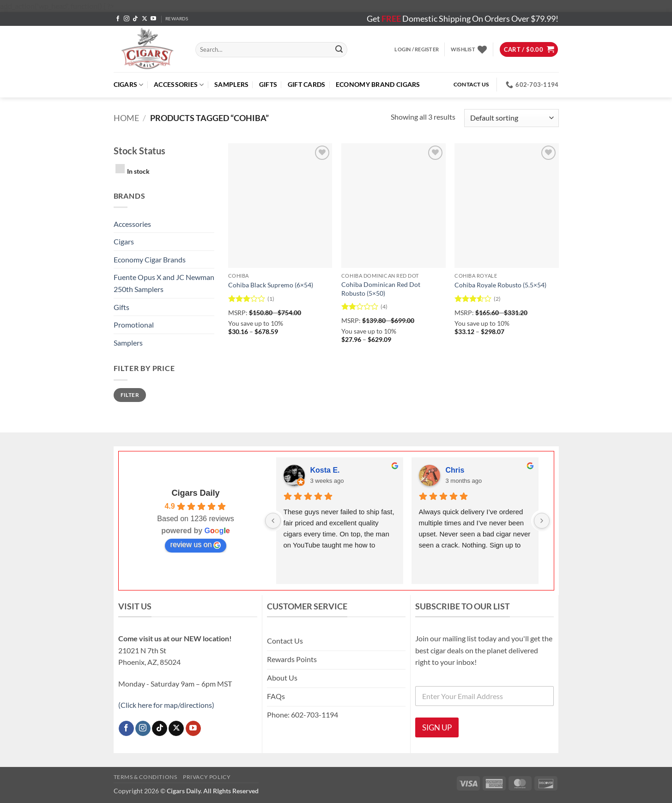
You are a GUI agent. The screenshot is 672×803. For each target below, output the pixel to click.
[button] (417, 49)
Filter (130, 395)
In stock (138, 171)
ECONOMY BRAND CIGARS (378, 84)
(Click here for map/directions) (166, 705)
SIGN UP (437, 727)
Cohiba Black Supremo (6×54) (271, 285)
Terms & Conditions (145, 777)
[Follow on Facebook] (118, 19)
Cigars (129, 85)
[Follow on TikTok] (135, 19)
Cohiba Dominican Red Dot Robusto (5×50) (381, 289)
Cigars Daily (195, 493)
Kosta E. (325, 470)
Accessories (179, 85)
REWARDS (177, 19)
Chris (455, 470)
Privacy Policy (207, 777)
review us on (196, 545)
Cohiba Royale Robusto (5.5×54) (500, 285)
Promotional (134, 325)
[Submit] (339, 49)
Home (126, 118)
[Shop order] (511, 118)
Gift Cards (307, 84)
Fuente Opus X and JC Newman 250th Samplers (164, 283)
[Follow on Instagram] (127, 19)
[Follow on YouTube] (153, 19)
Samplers (231, 84)
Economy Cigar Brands (150, 259)
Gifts (268, 84)
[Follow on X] (145, 19)
